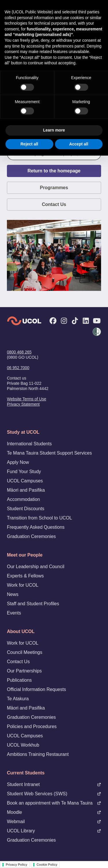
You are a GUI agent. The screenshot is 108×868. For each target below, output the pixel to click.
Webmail (54, 821)
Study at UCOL (23, 432)
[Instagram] (64, 321)
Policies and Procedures (32, 726)
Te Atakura (18, 699)
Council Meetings (25, 652)
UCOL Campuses (25, 481)
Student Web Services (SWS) (54, 794)
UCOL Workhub (23, 745)
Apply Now (18, 462)
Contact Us (54, 204)
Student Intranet (54, 784)
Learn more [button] (54, 130)
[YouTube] (97, 321)
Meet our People (25, 555)
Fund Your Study (24, 472)
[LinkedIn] (86, 321)
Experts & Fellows (25, 576)
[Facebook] (53, 321)
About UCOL (21, 631)
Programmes (54, 188)
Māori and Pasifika (26, 490)
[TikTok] (75, 321)
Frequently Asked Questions (36, 527)
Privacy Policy (17, 865)
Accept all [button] (79, 144)
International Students (29, 444)
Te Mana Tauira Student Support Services (49, 453)
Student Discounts (26, 509)
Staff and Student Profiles (33, 604)
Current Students (26, 773)
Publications (19, 680)
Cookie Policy (47, 865)
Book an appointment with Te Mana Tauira (54, 803)
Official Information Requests (36, 689)
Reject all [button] (29, 144)
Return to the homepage (54, 171)
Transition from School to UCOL (39, 518)
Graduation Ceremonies (31, 536)
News (13, 594)
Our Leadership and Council (36, 567)
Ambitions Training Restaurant (38, 754)
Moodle (54, 812)
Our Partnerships (24, 671)
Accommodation (23, 499)
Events (14, 613)
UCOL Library (54, 831)
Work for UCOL (23, 585)
